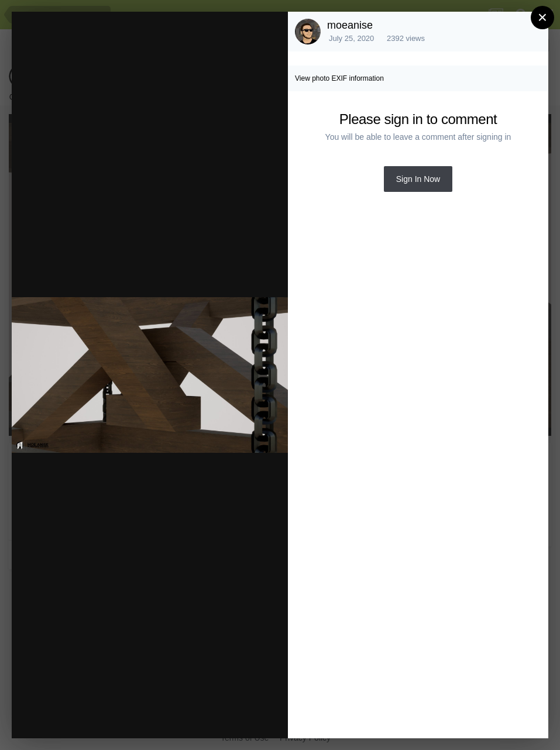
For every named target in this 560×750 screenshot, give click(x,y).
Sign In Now (418, 179)
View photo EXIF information (339, 78)
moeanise (350, 25)
